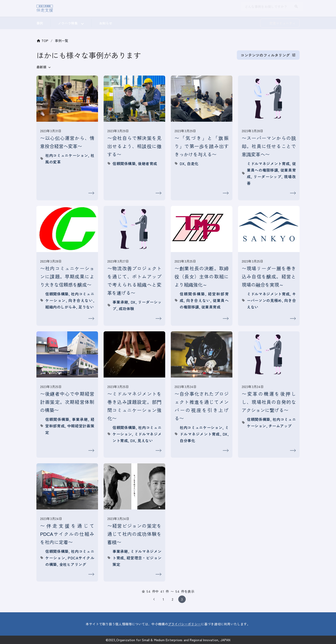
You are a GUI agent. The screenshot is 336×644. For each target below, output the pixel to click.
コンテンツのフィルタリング (268, 55)
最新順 (41, 67)
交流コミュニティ (282, 23)
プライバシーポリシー (184, 624)
